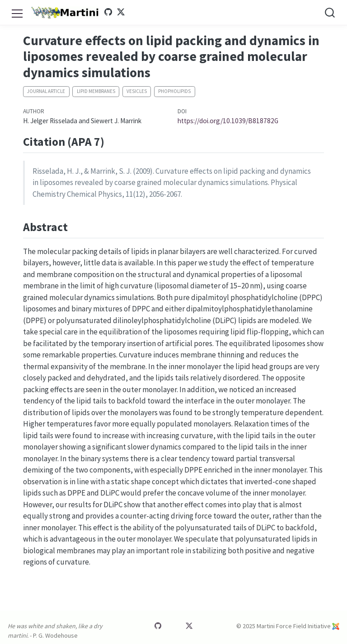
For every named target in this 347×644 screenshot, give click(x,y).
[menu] (17, 12)
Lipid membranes (96, 91)
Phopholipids (174, 91)
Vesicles (137, 91)
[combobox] (330, 12)
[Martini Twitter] (121, 12)
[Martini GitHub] (108, 12)
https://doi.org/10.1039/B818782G (228, 121)
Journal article (46, 91)
